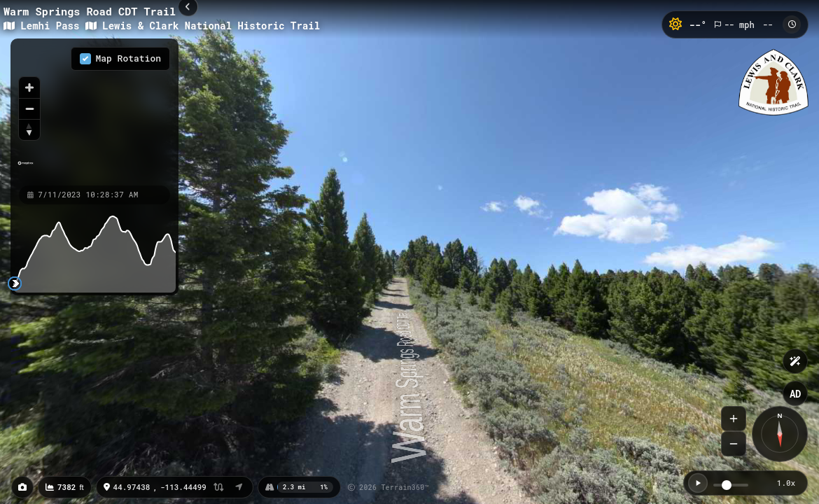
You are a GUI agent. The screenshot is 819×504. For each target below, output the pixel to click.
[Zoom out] (29, 108)
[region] (94, 111)
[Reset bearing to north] (29, 129)
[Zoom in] (29, 87)
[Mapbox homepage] (26, 169)
